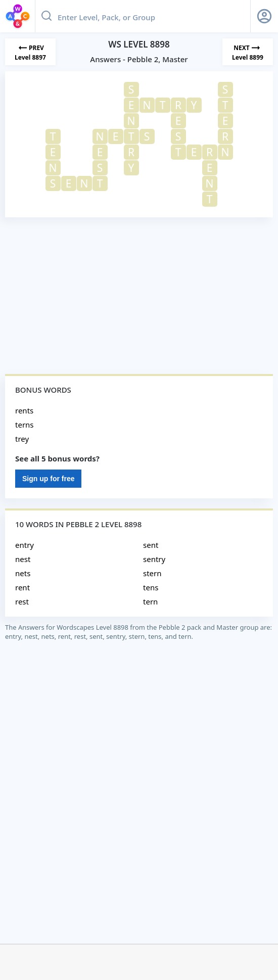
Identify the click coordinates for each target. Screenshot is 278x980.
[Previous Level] (30, 52)
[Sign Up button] (264, 16)
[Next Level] (248, 52)
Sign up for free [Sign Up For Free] (48, 479)
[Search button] (47, 16)
